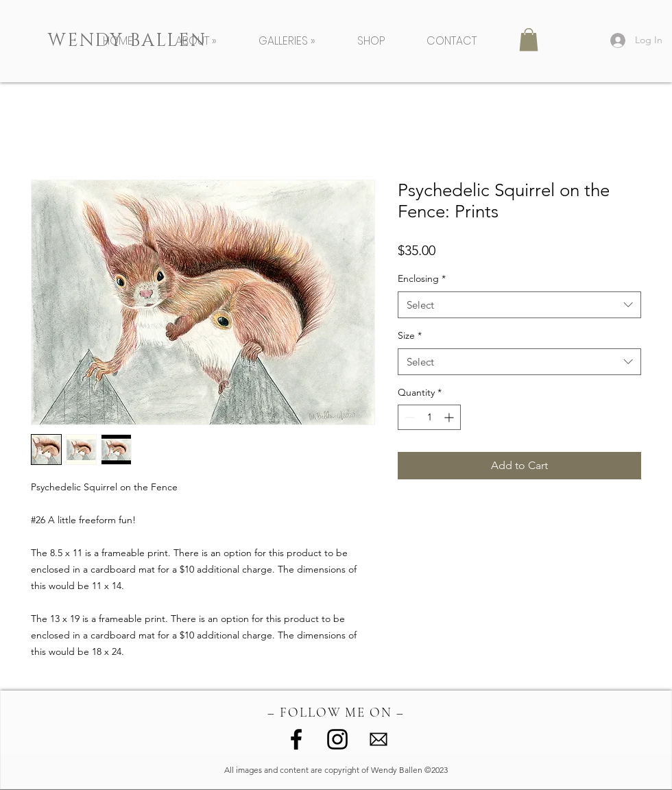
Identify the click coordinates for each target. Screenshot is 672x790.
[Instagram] (337, 739)
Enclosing (422, 278)
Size (410, 335)
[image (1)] (379, 739)
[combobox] (519, 305)
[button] (207, 41)
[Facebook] (296, 739)
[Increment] (450, 417)
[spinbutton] (429, 417)
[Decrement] (408, 417)
